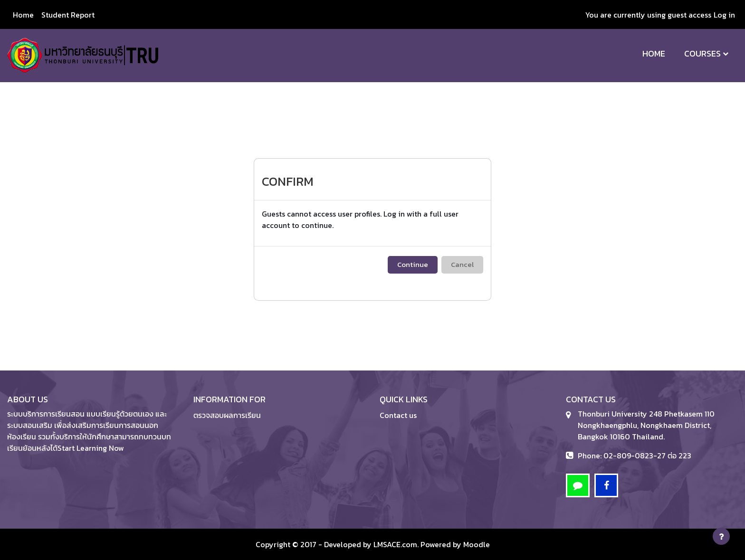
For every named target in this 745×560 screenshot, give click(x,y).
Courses (702, 53)
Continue (413, 264)
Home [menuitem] (23, 15)
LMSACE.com (395, 544)
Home (654, 53)
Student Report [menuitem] (68, 15)
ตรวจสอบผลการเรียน (227, 415)
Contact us (398, 415)
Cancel (462, 264)
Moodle (477, 544)
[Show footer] (721, 536)
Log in (724, 15)
